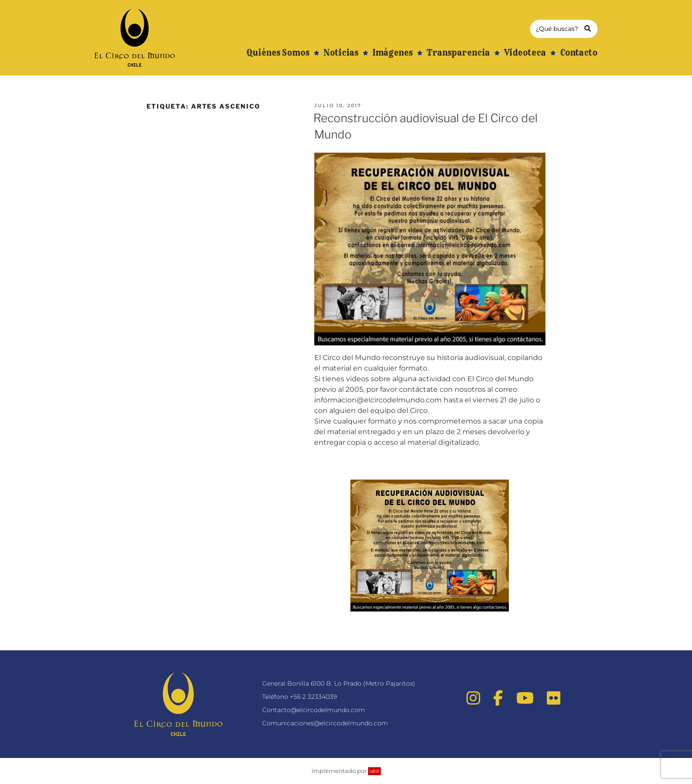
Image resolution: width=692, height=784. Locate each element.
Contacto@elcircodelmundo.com (314, 710)
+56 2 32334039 (313, 697)
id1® (374, 771)
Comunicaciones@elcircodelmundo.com (325, 723)
